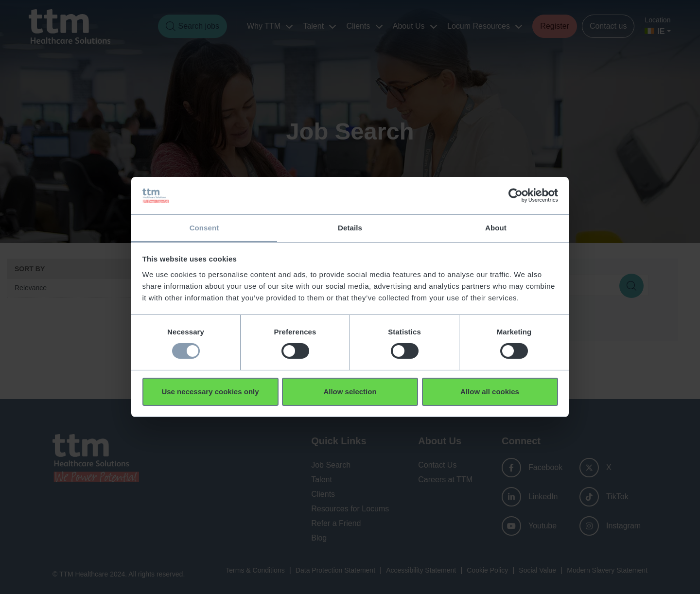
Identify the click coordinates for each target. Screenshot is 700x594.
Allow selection (350, 392)
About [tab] (496, 227)
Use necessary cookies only (210, 392)
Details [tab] (350, 227)
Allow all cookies (490, 392)
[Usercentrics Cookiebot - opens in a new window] (516, 195)
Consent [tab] (204, 227)
